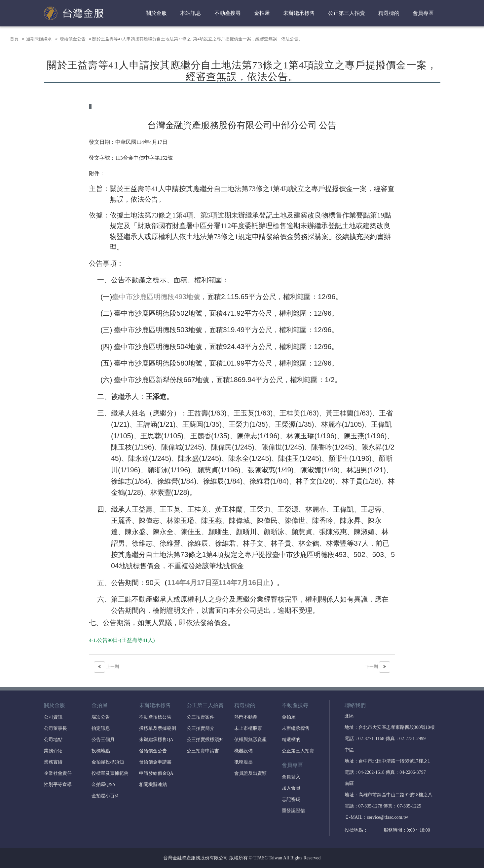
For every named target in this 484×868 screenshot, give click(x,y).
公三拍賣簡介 (201, 728)
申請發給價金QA (156, 773)
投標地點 (101, 751)
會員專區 (423, 13)
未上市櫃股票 (248, 728)
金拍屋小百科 (105, 796)
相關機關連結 (153, 785)
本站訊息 (191, 13)
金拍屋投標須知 (108, 762)
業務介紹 (53, 751)
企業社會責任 (58, 773)
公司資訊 (53, 717)
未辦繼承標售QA (156, 740)
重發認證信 (293, 811)
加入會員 (291, 788)
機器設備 (243, 751)
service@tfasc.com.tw (388, 817)
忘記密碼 (291, 799)
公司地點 (53, 740)
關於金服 (156, 13)
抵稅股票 (243, 762)
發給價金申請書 (155, 762)
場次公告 (101, 717)
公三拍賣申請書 (203, 751)
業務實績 (53, 762)
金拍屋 (262, 13)
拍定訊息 (101, 728)
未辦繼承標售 (299, 13)
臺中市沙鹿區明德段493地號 (156, 297)
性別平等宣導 (58, 785)
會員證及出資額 (250, 773)
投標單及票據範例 (110, 773)
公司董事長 (56, 728)
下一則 (378, 667)
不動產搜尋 (228, 13)
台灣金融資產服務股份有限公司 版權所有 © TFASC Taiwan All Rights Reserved (242, 858)
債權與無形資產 (250, 740)
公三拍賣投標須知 (205, 740)
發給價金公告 (70, 39)
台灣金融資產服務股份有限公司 (74, 13)
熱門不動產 (246, 717)
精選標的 (389, 13)
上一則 (106, 667)
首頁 (14, 39)
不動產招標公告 (155, 717)
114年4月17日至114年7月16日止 (219, 583)
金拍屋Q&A (104, 785)
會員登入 (291, 777)
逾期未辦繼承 (36, 39)
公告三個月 (103, 740)
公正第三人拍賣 (347, 13)
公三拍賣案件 (201, 717)
